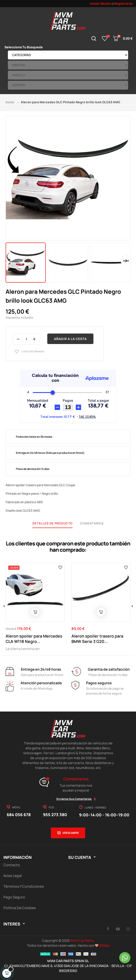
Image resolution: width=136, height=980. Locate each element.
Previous (10, 261)
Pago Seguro (14, 897)
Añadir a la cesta (70, 339)
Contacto (12, 865)
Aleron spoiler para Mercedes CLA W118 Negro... (34, 639)
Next (126, 261)
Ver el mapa (71, 833)
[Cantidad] (26, 339)
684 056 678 (19, 815)
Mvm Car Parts (82, 941)
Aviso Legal (13, 876)
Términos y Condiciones (24, 886)
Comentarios (92, 523)
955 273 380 (55, 815)
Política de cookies (19, 908)
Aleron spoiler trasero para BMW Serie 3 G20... (97, 639)
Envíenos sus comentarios (74, 799)
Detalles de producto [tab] (53, 523)
